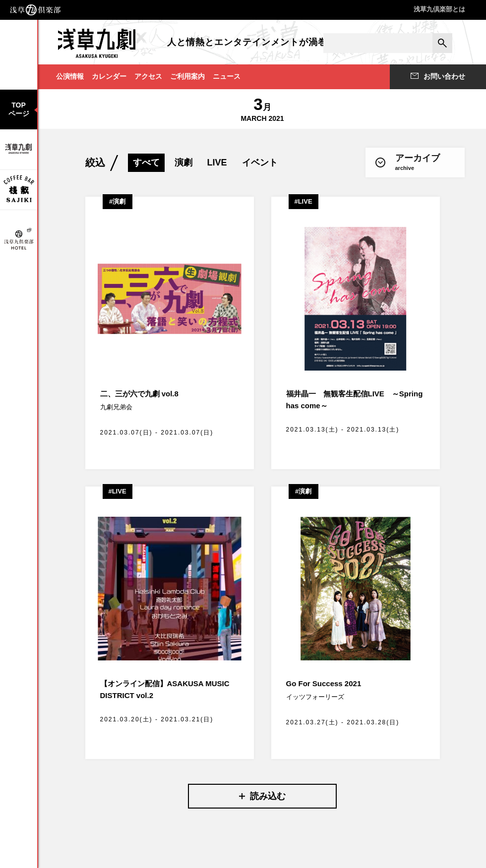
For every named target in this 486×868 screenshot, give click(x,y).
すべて (146, 163)
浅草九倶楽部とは (439, 9)
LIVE (217, 163)
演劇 (183, 163)
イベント (260, 163)
